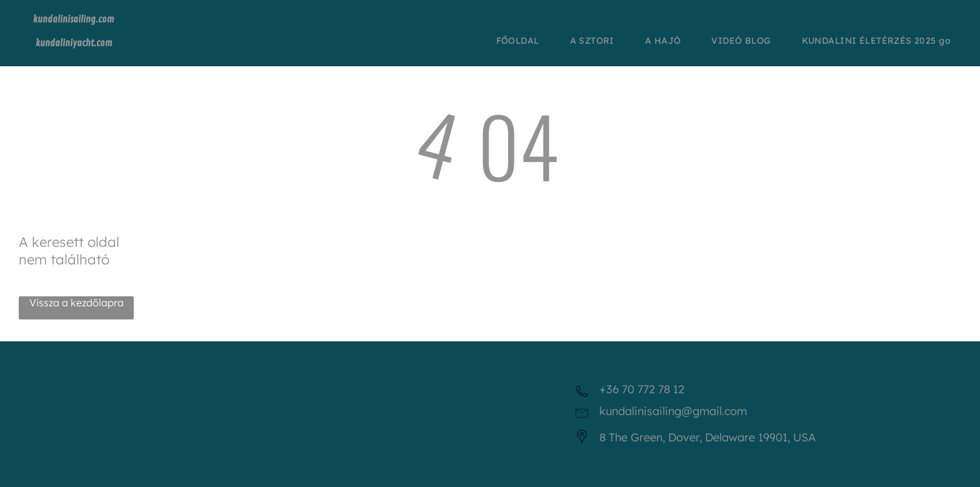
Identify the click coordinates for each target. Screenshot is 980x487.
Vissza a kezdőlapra (77, 303)
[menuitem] (522, 41)
